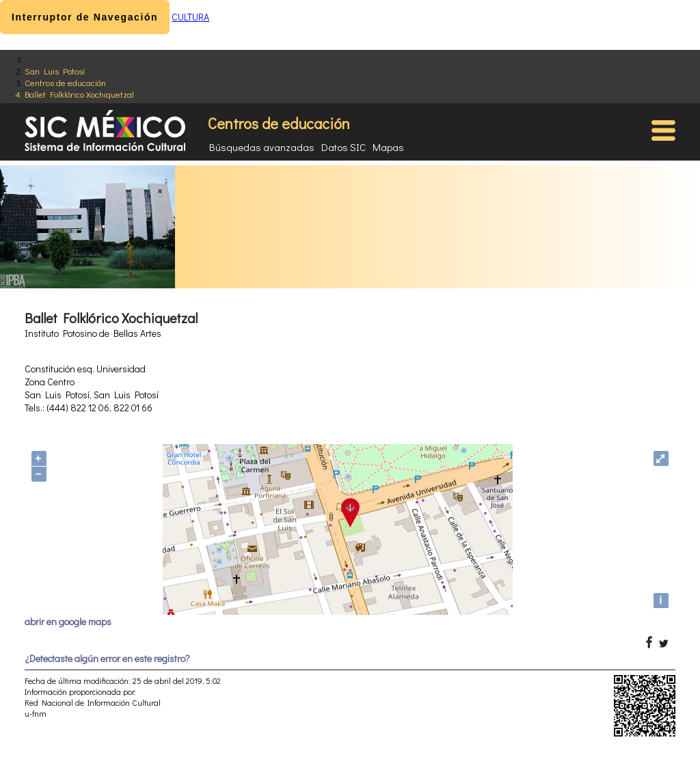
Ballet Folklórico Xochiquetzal (79, 94)
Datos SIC (344, 147)
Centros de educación (65, 82)
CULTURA (190, 17)
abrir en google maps (68, 621)
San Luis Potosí (55, 71)
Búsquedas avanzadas (262, 147)
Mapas (388, 147)
